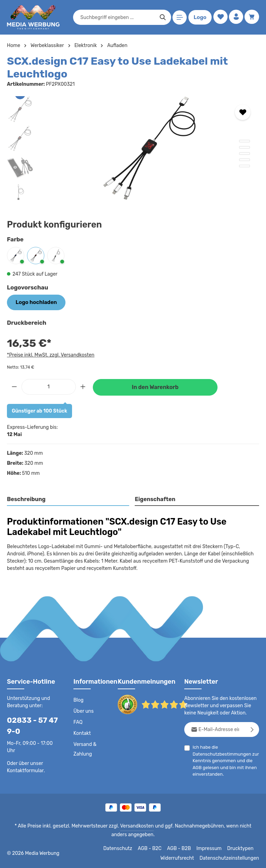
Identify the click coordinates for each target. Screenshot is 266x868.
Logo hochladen (34, 302)
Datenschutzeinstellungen (231, 858)
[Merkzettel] (219, 17)
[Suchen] (162, 17)
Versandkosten (130, 825)
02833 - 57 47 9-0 (30, 725)
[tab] (68, 499)
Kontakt (82, 733)
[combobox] (116, 17)
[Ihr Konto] (235, 17)
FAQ (78, 722)
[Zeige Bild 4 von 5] (245, 160)
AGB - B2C (153, 848)
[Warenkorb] (252, 17)
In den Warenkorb (155, 386)
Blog (78, 700)
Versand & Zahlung (85, 749)
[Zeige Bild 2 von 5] (245, 147)
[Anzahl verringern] (14, 386)
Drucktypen (241, 848)
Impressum (211, 848)
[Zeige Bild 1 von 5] (245, 141)
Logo (199, 17)
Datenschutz (122, 848)
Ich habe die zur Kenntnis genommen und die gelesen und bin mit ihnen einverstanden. (224, 760)
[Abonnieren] (252, 729)
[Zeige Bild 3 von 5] (245, 154)
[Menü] (179, 17)
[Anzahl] (49, 386)
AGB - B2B (182, 848)
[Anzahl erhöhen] (83, 386)
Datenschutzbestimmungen (220, 753)
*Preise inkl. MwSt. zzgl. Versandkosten (50, 354)
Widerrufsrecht (182, 858)
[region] (133, 148)
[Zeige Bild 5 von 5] (245, 166)
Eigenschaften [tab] (154, 498)
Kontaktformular (24, 770)
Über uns (83, 711)
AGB (197, 767)
